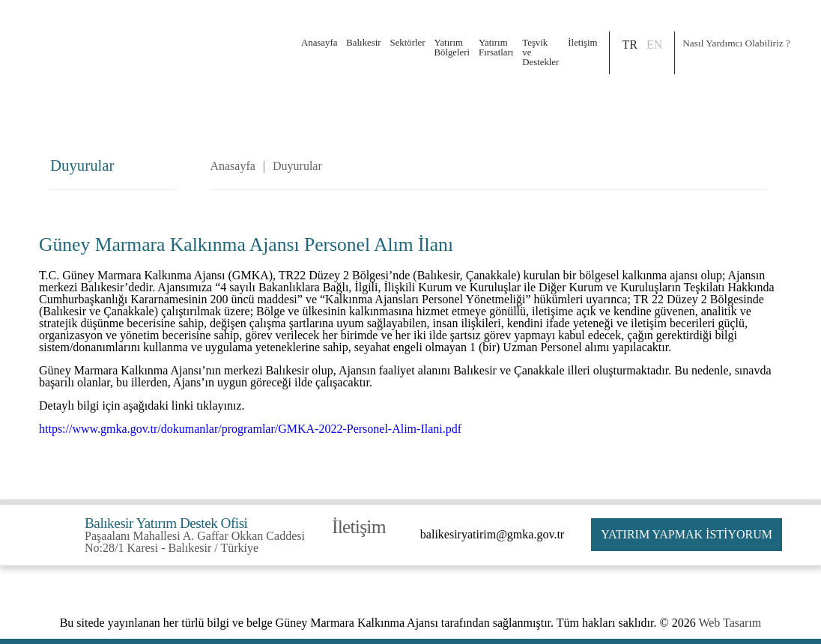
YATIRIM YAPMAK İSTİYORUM (687, 534)
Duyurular (297, 166)
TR (629, 45)
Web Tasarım (730, 623)
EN (654, 45)
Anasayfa (319, 43)
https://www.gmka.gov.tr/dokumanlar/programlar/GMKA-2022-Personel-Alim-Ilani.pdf (250, 429)
